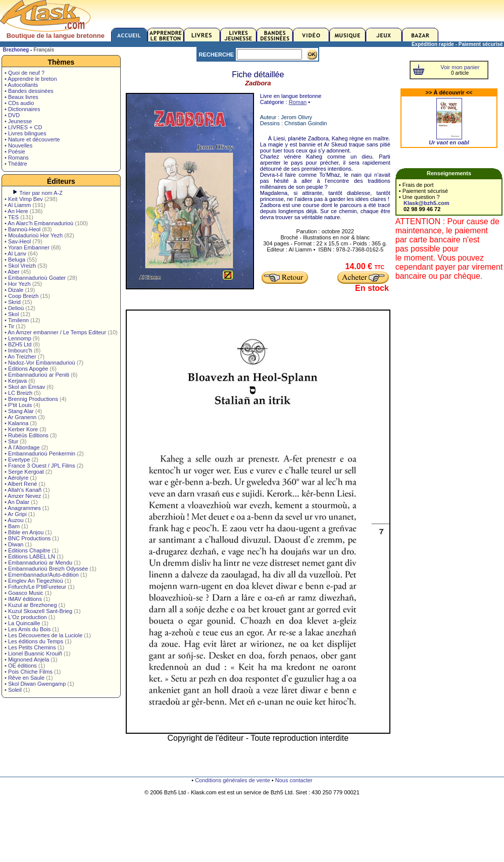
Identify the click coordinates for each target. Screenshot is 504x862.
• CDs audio (19, 103)
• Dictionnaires (22, 109)
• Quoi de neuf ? (24, 73)
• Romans (17, 158)
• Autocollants (21, 85)
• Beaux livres (21, 97)
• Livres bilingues (26, 133)
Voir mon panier (460, 67)
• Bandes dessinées (29, 91)
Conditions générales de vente (233, 780)
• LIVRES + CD (23, 127)
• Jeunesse (18, 121)
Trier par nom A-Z (41, 193)
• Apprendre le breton (31, 79)
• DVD (12, 115)
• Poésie (15, 151)
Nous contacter (294, 780)
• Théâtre (16, 164)
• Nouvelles (18, 145)
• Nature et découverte (32, 139)
